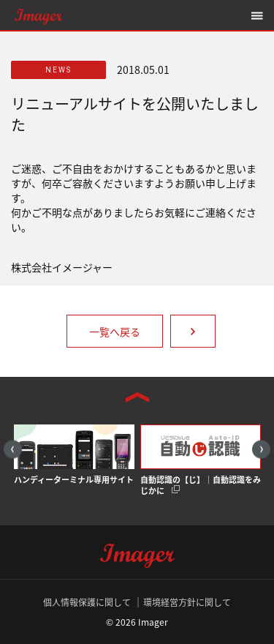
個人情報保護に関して (87, 602)
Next (261, 449)
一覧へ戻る (115, 332)
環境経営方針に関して (187, 602)
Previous (13, 449)
